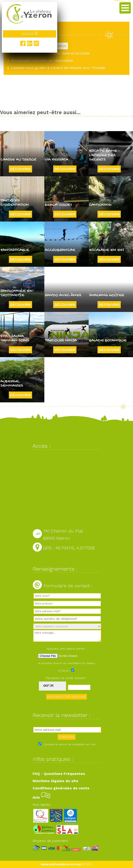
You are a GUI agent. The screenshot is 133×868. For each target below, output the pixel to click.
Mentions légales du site (55, 781)
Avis (42, 797)
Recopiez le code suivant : (66, 678)
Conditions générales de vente (61, 788)
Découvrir (20, 169)
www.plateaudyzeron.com (61, 864)
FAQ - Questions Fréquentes (59, 774)
